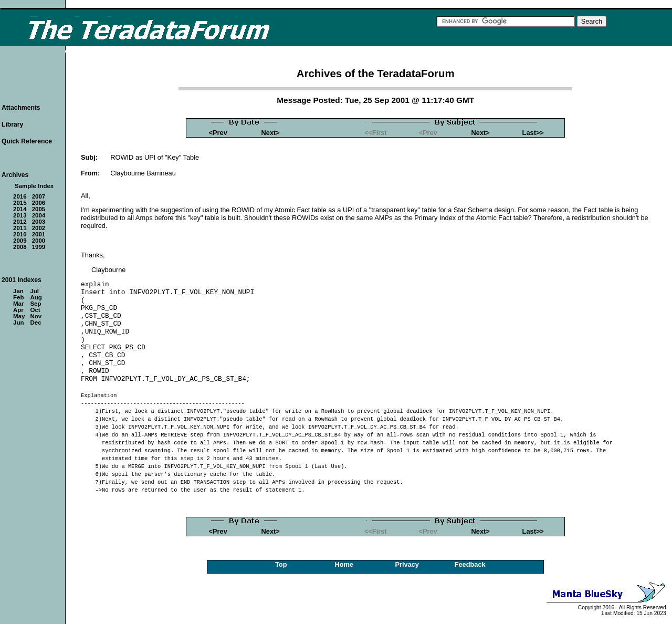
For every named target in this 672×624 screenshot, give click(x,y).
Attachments (21, 108)
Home (344, 564)
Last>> (533, 133)
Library (12, 124)
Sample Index (34, 186)
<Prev (218, 133)
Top (281, 564)
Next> (271, 133)
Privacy (407, 564)
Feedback (470, 564)
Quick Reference (27, 141)
